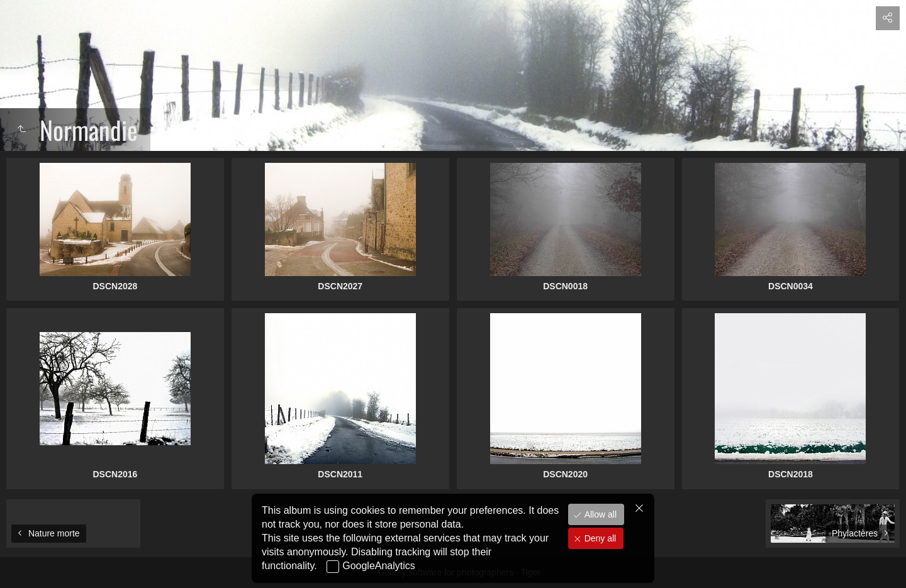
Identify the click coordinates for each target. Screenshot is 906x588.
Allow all (599, 514)
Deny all (599, 538)
